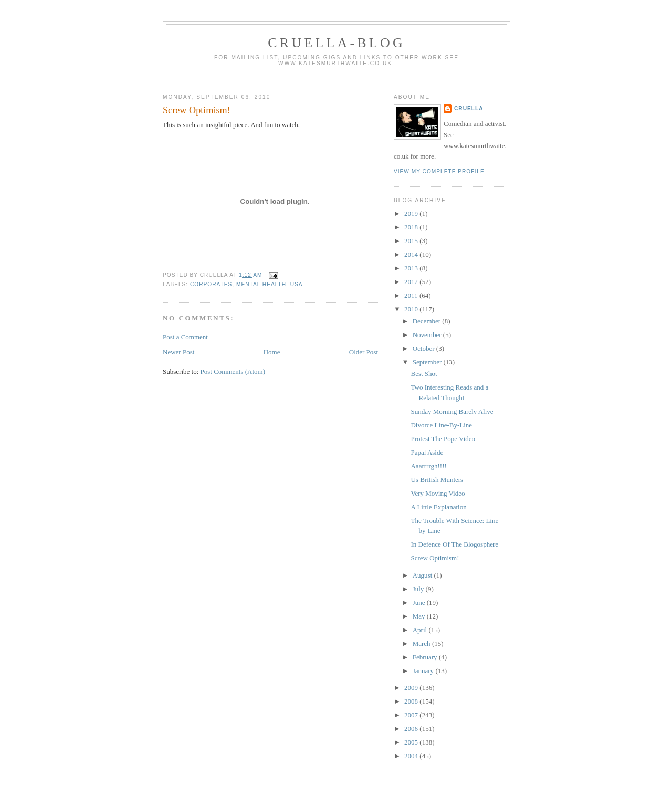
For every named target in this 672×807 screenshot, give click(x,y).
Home (272, 352)
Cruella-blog (337, 43)
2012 (412, 282)
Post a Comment (185, 337)
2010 (412, 309)
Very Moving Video (438, 493)
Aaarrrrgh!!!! (428, 466)
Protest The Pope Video (443, 439)
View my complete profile (439, 171)
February (426, 657)
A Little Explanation (438, 507)
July (419, 589)
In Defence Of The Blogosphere (454, 544)
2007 (412, 715)
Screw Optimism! (197, 110)
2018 (412, 227)
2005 (412, 742)
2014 (412, 254)
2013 (412, 268)
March (422, 643)
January (424, 671)
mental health (261, 284)
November (428, 335)
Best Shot (424, 374)
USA (297, 284)
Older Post (364, 352)
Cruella (469, 108)
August (423, 575)
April (421, 630)
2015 (412, 241)
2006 (412, 729)
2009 (412, 688)
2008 (412, 701)
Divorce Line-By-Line (441, 425)
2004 (412, 756)
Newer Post (178, 352)
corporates (211, 284)
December (428, 321)
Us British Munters (437, 480)
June (420, 602)
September (428, 362)
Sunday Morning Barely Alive (452, 411)
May (420, 616)
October (424, 348)
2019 (412, 213)
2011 (412, 295)
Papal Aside (427, 452)
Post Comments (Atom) (233, 371)
